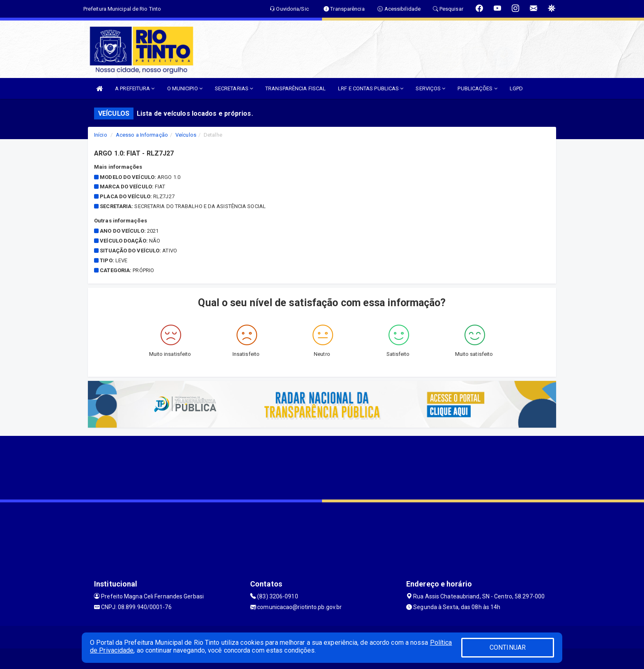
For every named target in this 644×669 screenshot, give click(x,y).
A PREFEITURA (135, 88)
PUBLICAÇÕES (477, 88)
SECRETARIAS (234, 88)
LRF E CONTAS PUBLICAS (371, 88)
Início (101, 135)
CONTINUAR (508, 647)
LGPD (516, 88)
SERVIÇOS (430, 88)
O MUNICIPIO (185, 88)
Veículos (186, 135)
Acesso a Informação (142, 135)
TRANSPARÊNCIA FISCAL (296, 88)
